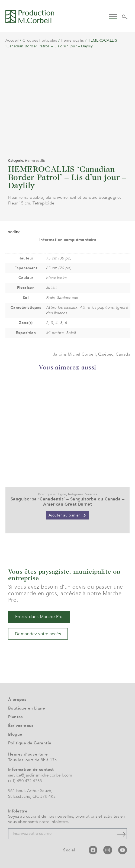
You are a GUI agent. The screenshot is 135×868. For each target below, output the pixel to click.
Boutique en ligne (52, 494)
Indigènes (76, 494)
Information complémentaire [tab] (68, 240)
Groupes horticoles (40, 40)
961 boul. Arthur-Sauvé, (30, 791)
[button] (113, 16)
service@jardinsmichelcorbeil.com (40, 775)
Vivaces (91, 494)
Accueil (12, 40)
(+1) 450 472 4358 (25, 781)
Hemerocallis (72, 40)
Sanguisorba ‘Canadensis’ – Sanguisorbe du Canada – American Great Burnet (67, 502)
